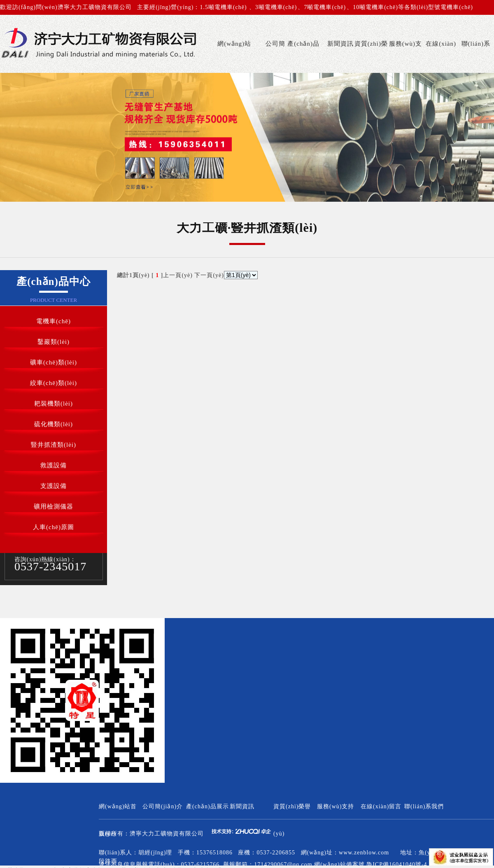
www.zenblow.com (364, 853)
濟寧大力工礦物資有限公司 (167, 834)
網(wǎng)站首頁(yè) (234, 57)
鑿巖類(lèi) (54, 342)
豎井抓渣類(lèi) (54, 445)
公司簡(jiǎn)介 (274, 57)
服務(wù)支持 (405, 57)
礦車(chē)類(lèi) (54, 362)
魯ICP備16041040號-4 (397, 864)
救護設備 (54, 465)
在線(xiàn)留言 (441, 57)
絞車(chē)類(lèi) (54, 383)
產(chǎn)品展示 (303, 57)
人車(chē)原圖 (54, 527)
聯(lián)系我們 (476, 57)
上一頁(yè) (178, 275)
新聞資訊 (340, 44)
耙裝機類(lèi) (54, 404)
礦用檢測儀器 (54, 506)
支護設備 (54, 486)
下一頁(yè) (209, 275)
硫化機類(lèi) (54, 424)
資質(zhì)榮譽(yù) (371, 57)
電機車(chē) (54, 321)
